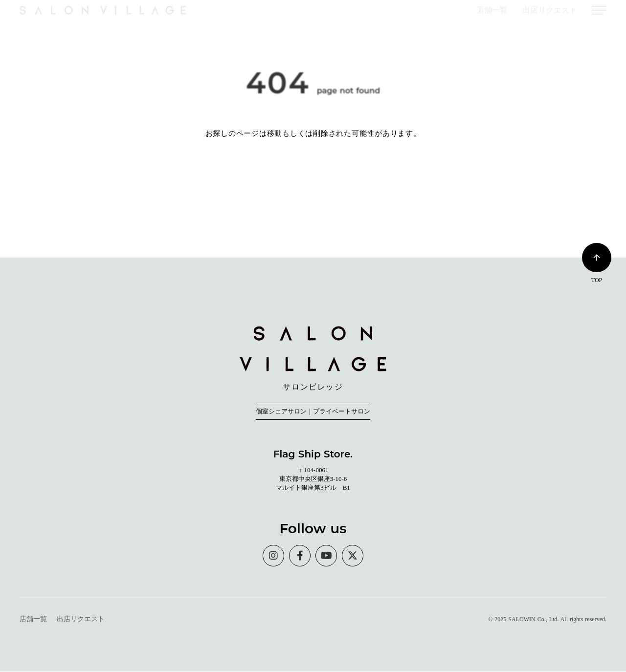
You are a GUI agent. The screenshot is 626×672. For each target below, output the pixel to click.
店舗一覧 (492, 10)
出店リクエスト (550, 10)
